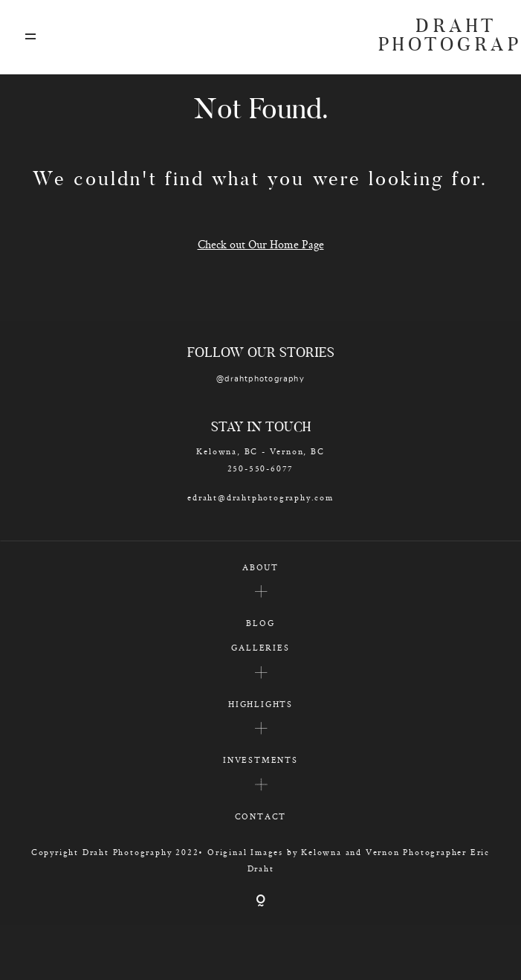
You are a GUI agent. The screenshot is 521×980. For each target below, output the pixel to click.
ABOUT (260, 567)
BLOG (260, 623)
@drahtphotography (260, 379)
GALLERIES (260, 647)
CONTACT (261, 816)
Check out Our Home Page (261, 244)
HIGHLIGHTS (260, 704)
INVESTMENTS (260, 760)
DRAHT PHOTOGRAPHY (438, 37)
